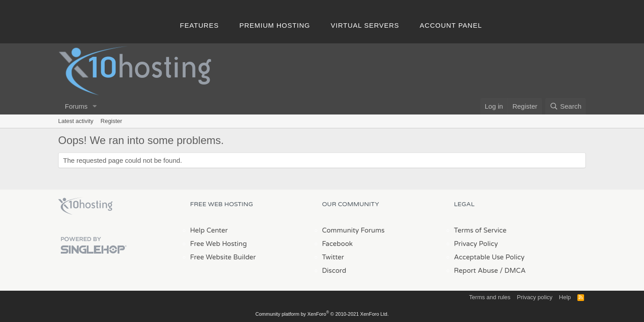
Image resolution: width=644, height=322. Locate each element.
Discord (334, 271)
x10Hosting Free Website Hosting (85, 206)
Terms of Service (480, 230)
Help (565, 297)
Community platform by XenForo (322, 314)
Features (199, 25)
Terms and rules (490, 297)
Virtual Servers (365, 25)
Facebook (337, 244)
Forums (76, 106)
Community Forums (353, 230)
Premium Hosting (275, 25)
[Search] (566, 106)
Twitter (333, 257)
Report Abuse (476, 271)
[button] (95, 106)
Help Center (209, 230)
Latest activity (76, 121)
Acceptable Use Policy (489, 257)
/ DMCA (513, 271)
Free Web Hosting (218, 244)
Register (111, 121)
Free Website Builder (223, 257)
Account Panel (451, 25)
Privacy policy (535, 297)
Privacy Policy (476, 244)
